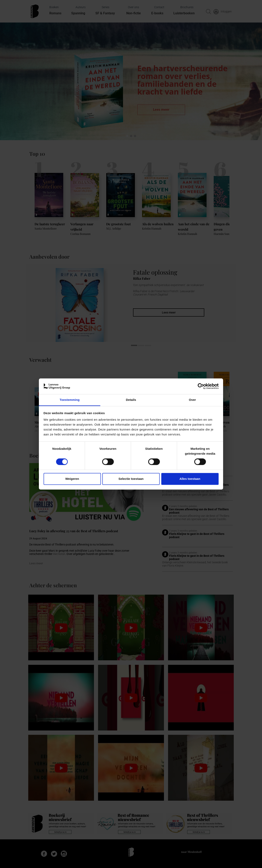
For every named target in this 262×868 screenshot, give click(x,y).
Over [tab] (193, 400)
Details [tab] (131, 400)
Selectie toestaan (131, 479)
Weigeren (72, 479)
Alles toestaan (190, 479)
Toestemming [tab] (70, 400)
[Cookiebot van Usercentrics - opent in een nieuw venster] (201, 386)
